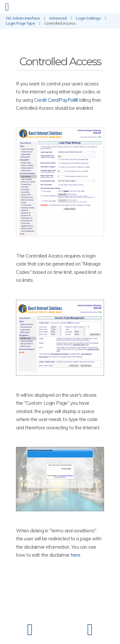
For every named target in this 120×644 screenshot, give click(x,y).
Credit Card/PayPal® (56, 100)
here (75, 555)
